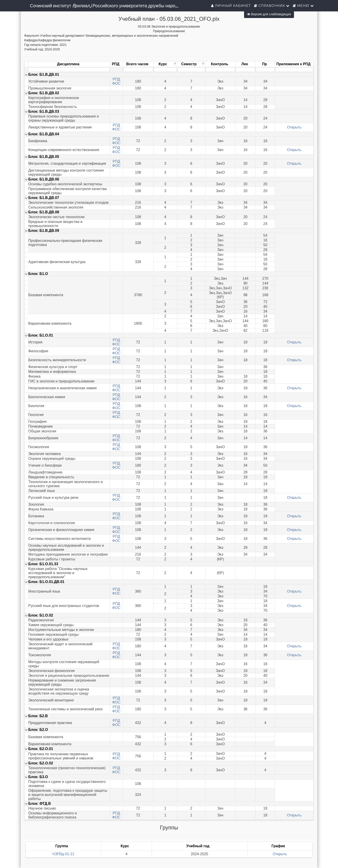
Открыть (294, 127)
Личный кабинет (231, 6)
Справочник (272, 6)
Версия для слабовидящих (269, 14)
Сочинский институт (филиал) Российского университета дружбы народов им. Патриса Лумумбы (106, 6)
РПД (116, 79)
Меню (303, 6)
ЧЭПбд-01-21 (63, 854)
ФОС (116, 83)
